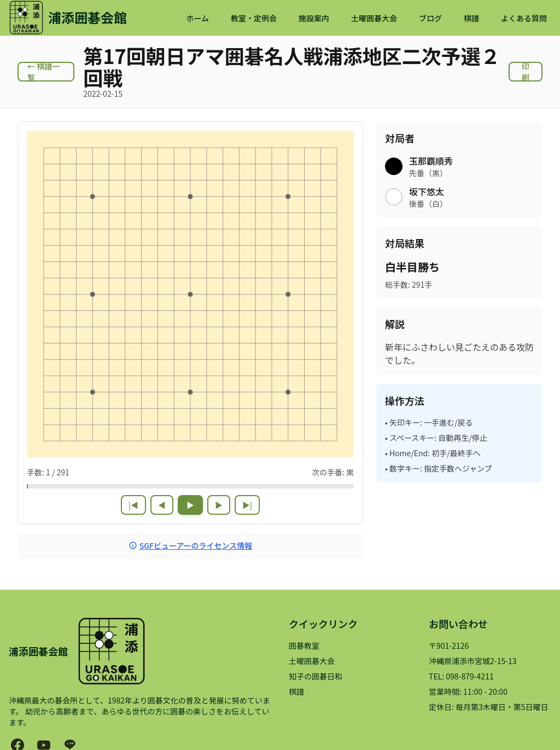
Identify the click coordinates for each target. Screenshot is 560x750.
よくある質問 (524, 18)
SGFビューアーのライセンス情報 (191, 545)
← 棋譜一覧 (43, 72)
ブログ (430, 18)
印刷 (526, 72)
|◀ (133, 505)
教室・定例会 (254, 18)
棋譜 (471, 18)
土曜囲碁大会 (374, 18)
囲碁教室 (304, 646)
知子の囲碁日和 (316, 676)
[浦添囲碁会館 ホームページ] (68, 18)
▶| (247, 505)
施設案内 (314, 18)
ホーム (197, 18)
